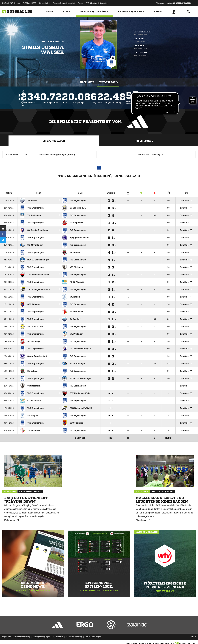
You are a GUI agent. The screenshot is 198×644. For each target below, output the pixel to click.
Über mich (87, 82)
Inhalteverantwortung (74, 637)
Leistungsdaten (54, 141)
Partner (81, 3)
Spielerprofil (108, 82)
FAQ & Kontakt (91, 3)
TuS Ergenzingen (52, 42)
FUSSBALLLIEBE (29, 3)
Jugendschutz (58, 637)
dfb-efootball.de (45, 3)
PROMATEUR (8, 3)
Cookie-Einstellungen (93, 637)
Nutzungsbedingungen (41, 637)
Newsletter (104, 3)
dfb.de (18, 3)
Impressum (6, 637)
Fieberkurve (144, 141)
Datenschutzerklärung (22, 637)
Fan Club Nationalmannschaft (64, 3)
